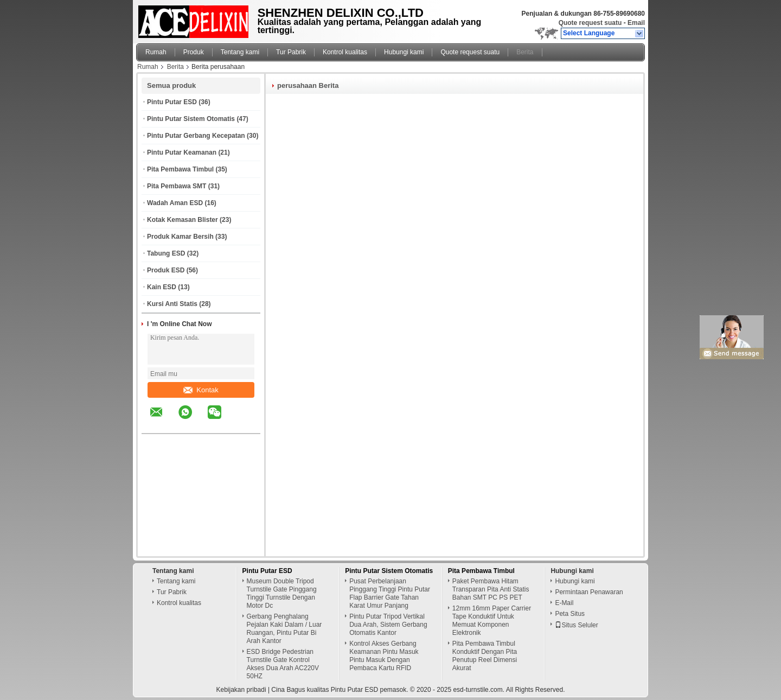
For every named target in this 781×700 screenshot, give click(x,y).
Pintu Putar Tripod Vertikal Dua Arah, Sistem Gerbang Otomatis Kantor (388, 625)
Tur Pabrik (291, 52)
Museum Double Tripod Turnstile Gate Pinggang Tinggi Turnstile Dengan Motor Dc (282, 593)
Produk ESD (166, 270)
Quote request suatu (590, 23)
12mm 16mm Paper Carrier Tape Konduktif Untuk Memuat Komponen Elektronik (492, 621)
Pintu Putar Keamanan (182, 152)
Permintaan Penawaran (589, 592)
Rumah (156, 52)
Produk (194, 52)
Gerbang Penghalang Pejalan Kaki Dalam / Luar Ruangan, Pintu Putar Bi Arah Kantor (284, 629)
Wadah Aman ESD (175, 203)
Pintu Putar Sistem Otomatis (191, 119)
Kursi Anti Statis (172, 304)
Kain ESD (162, 287)
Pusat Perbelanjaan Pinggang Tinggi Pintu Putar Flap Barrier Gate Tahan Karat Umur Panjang (390, 593)
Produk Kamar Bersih (180, 237)
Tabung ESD (166, 253)
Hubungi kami (404, 52)
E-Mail (564, 603)
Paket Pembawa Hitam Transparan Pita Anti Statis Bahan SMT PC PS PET (491, 589)
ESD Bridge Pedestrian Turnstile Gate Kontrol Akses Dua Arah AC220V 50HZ (283, 664)
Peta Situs (570, 614)
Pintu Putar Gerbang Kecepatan (196, 136)
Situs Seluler (576, 625)
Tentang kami (240, 52)
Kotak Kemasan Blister (183, 220)
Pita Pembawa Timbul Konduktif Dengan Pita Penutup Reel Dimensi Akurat (485, 656)
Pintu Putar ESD (172, 102)
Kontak (201, 390)
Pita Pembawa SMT (177, 186)
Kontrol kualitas (345, 52)
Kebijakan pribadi (241, 690)
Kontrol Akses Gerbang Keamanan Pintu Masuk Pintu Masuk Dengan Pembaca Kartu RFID (384, 656)
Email (636, 23)
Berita (525, 52)
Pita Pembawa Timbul (180, 169)
